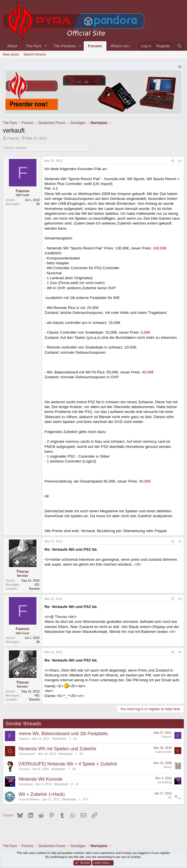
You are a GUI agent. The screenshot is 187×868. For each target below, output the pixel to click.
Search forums (35, 54)
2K (81, 754)
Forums (95, 46)
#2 (180, 541)
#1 (180, 161)
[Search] (179, 46)
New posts (11, 54)
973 (86, 799)
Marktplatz (59, 739)
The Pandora (65, 46)
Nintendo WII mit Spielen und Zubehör (58, 749)
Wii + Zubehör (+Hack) (42, 794)
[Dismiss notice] (179, 67)
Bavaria (34, 588)
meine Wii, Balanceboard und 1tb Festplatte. (64, 734)
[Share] (173, 161)
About (12, 46)
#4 (180, 652)
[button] (46, 46)
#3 (180, 599)
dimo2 (168, 767)
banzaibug (26, 784)
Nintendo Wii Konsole (41, 779)
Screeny (24, 769)
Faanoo (13, 138)
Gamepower (27, 754)
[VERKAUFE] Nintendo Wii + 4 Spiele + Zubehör (68, 764)
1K (75, 739)
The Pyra (34, 46)
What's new (120, 46)
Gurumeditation (29, 799)
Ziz (170, 797)
